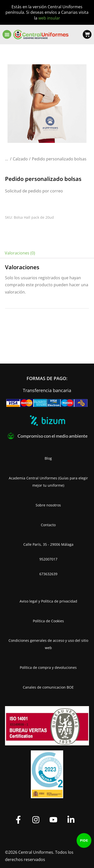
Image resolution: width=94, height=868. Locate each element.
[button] (7, 34)
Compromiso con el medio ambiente (53, 436)
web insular (49, 18)
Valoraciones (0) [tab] (20, 253)
